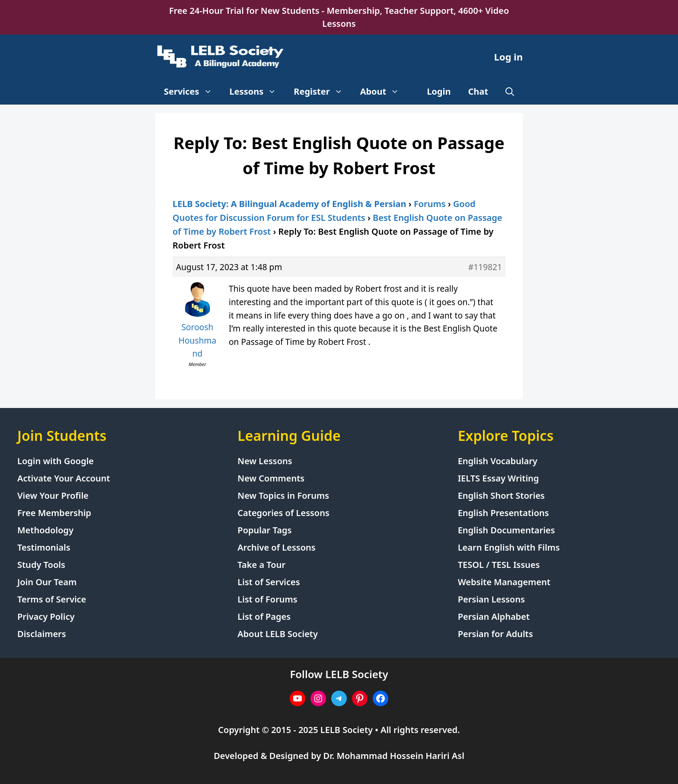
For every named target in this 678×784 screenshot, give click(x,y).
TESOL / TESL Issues (499, 565)
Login (439, 91)
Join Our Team (47, 582)
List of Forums (267, 599)
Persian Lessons (491, 599)
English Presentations (504, 513)
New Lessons (265, 461)
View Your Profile (53, 496)
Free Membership (54, 513)
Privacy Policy (46, 617)
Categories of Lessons (283, 513)
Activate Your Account (64, 478)
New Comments (271, 478)
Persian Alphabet (494, 617)
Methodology (45, 530)
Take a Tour (261, 565)
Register (322, 92)
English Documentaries (507, 530)
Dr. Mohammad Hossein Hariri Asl (394, 756)
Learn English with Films (509, 547)
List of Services (269, 582)
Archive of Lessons (276, 547)
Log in (508, 57)
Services (192, 92)
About (384, 92)
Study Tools (41, 565)
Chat (478, 91)
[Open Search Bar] (510, 92)
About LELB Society (278, 634)
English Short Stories (501, 496)
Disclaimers (42, 634)
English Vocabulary (498, 461)
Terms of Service (52, 599)
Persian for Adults (496, 634)
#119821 (485, 267)
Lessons (257, 92)
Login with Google (56, 461)
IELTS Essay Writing (499, 478)
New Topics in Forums (283, 496)
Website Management (504, 582)
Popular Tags (264, 530)
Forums (430, 204)
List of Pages (264, 617)
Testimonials (44, 547)
